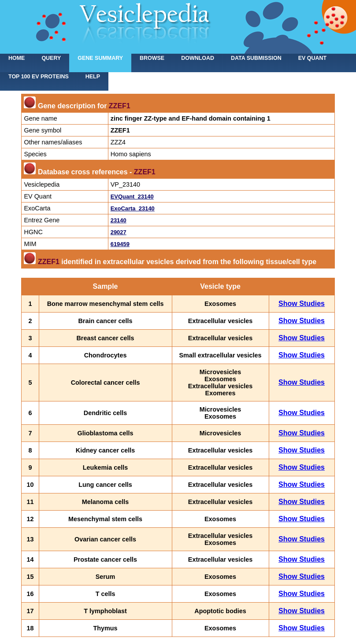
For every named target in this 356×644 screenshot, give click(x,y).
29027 (119, 232)
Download (198, 58)
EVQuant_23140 (132, 197)
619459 (120, 244)
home (17, 58)
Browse (152, 58)
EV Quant (312, 58)
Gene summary (100, 58)
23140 (119, 220)
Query (51, 58)
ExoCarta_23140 (133, 208)
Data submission (256, 58)
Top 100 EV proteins (39, 77)
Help (93, 77)
